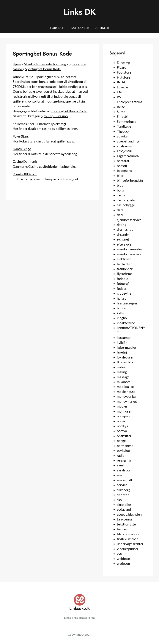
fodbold (123, 279)
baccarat (123, 161)
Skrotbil (123, 117)
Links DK (80, 12)
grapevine (124, 293)
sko (119, 500)
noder (121, 421)
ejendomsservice (129, 254)
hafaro (122, 298)
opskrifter (124, 436)
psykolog (123, 451)
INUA (121, 82)
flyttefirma (125, 274)
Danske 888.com (25, 174)
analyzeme (125, 146)
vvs (119, 554)
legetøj (122, 352)
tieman (122, 529)
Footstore (124, 72)
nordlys (122, 426)
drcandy (123, 235)
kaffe (121, 313)
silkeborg (123, 490)
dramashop (125, 229)
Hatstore (123, 77)
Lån (119, 92)
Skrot (121, 112)
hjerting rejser (127, 303)
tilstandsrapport (129, 534)
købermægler (127, 347)
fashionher (125, 269)
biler (120, 176)
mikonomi (124, 382)
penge (121, 441)
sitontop (123, 495)
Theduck (123, 131)
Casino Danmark (25, 162)
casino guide (126, 200)
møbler (122, 406)
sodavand (124, 509)
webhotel (124, 559)
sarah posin (125, 470)
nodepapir (124, 416)
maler (121, 367)
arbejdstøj (124, 151)
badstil (122, 166)
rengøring (124, 460)
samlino (123, 465)
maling (122, 372)
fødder (122, 289)
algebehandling (128, 141)
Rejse (121, 107)
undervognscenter (130, 544)
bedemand (125, 171)
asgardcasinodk (128, 156)
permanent (125, 446)
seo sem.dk (125, 480)
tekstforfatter (127, 524)
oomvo (122, 431)
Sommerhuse (126, 122)
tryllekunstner (127, 539)
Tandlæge (124, 126)
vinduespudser (128, 549)
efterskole (124, 244)
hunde (121, 308)
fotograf (123, 284)
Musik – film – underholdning (45, 64)
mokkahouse (126, 392)
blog (120, 185)
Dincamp (123, 63)
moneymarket (127, 402)
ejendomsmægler (130, 249)
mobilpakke (125, 387)
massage (123, 377)
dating (122, 225)
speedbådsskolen (129, 514)
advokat (123, 136)
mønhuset (124, 411)
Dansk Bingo (22, 149)
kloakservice (126, 323)
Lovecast (123, 87)
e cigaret (123, 239)
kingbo (122, 318)
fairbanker (124, 264)
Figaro (122, 68)
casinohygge (126, 205)
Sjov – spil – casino (54, 116)
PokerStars (21, 136)
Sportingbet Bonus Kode (43, 69)
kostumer (124, 338)
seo (119, 475)
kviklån (122, 343)
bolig (121, 190)
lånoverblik (125, 362)
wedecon (123, 563)
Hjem (17, 64)
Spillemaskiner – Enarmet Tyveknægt (40, 124)
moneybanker (127, 396)
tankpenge (125, 519)
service (122, 485)
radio (121, 456)
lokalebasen (126, 357)
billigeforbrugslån (130, 180)
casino (122, 195)
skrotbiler (124, 505)
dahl (120, 210)
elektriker (124, 259)
